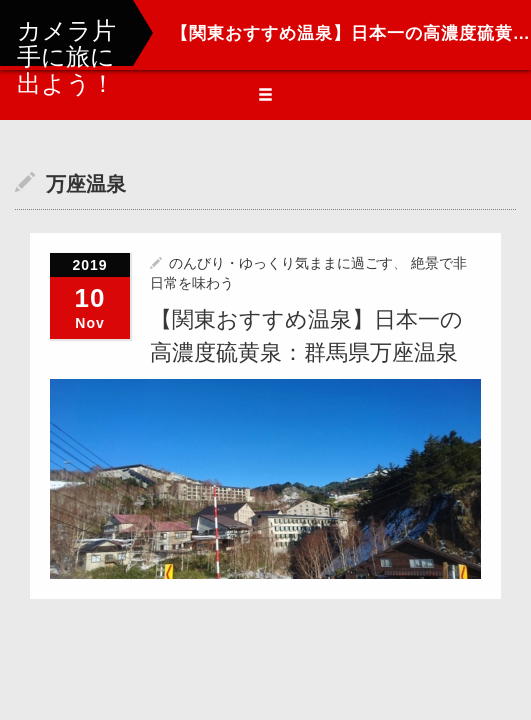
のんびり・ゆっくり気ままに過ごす (281, 263)
